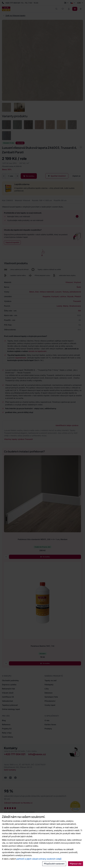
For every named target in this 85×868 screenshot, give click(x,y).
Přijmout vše (76, 864)
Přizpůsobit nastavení (54, 864)
